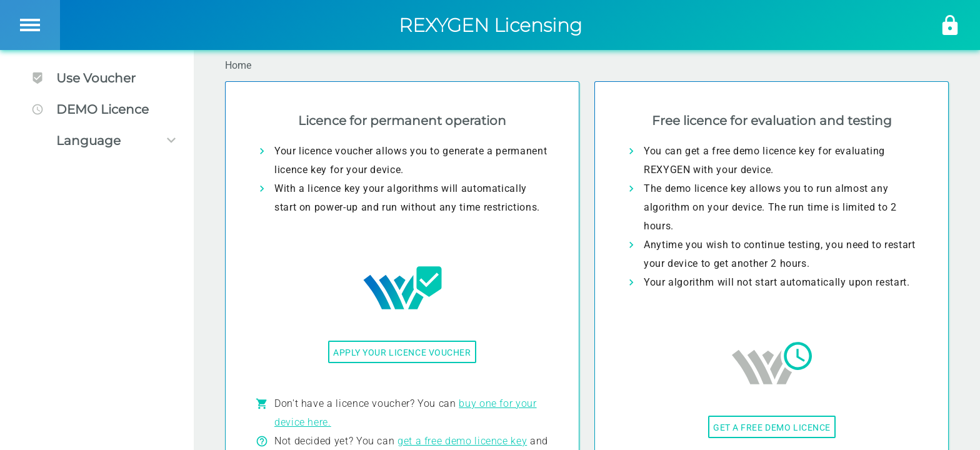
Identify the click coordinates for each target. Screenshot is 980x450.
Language (88, 141)
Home (238, 65)
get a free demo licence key (462, 441)
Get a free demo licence (772, 427)
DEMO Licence (90, 109)
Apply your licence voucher (402, 352)
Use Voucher (83, 78)
